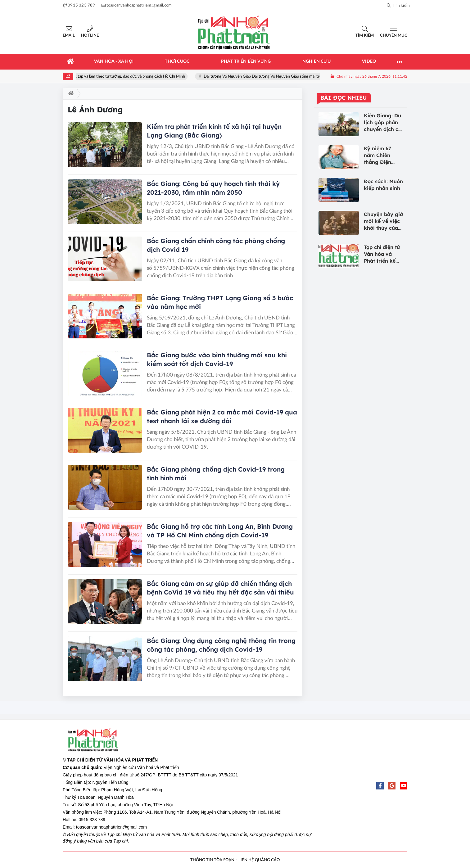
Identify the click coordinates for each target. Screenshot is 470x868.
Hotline (90, 36)
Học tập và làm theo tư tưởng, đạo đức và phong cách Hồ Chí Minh (131, 77)
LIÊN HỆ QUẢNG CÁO (259, 860)
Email (69, 36)
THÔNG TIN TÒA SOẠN (212, 860)
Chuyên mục (394, 36)
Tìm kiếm (365, 36)
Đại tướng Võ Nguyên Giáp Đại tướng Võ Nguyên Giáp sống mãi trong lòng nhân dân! (282, 77)
